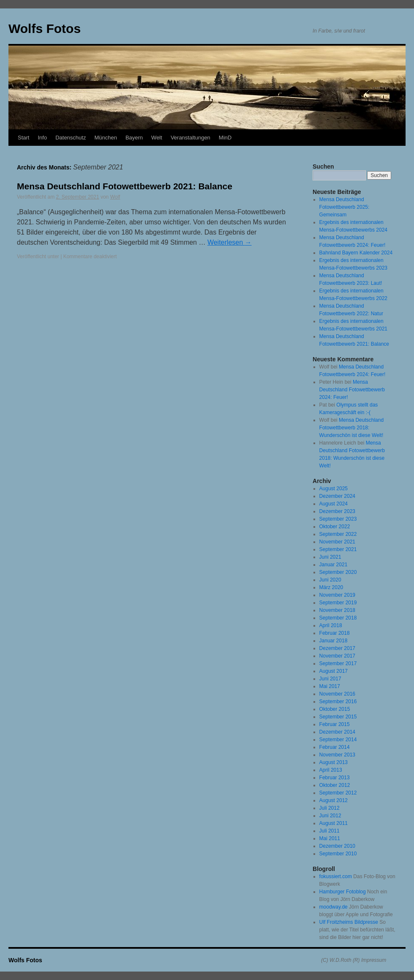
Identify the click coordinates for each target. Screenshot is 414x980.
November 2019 (337, 595)
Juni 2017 (330, 679)
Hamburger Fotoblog (343, 892)
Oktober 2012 (335, 785)
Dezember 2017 (337, 648)
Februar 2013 (335, 778)
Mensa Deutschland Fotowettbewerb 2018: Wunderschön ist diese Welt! (352, 428)
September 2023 (338, 519)
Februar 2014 (335, 747)
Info (42, 138)
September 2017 (338, 663)
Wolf (115, 197)
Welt (157, 138)
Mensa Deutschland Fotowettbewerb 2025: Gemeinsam (345, 207)
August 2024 (334, 504)
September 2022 (338, 534)
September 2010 (338, 854)
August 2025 (334, 489)
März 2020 (331, 587)
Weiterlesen (230, 242)
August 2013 (334, 762)
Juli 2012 (330, 808)
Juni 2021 (330, 557)
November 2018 (337, 610)
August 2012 (334, 800)
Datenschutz (71, 138)
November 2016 (337, 694)
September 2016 (338, 702)
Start (23, 138)
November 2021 (337, 542)
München (105, 138)
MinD (225, 138)
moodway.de (334, 907)
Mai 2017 (330, 686)
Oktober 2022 (335, 527)
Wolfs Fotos (45, 29)
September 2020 (338, 572)
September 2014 (338, 740)
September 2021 (338, 549)
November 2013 (337, 755)
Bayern (134, 138)
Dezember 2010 (337, 846)
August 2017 (334, 671)
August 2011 (334, 823)
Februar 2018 (335, 633)
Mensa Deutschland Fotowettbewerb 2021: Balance (125, 186)
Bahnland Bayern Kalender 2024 (356, 253)
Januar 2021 (334, 565)
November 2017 (337, 656)
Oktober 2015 (335, 709)
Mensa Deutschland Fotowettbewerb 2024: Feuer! (352, 390)
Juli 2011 (330, 831)
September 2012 (338, 793)
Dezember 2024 (337, 496)
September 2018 (338, 618)
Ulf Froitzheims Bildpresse (349, 922)
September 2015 (338, 717)
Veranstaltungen (191, 138)
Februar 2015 (335, 724)
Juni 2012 (330, 816)
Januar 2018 (334, 641)
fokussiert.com (336, 876)
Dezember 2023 (337, 511)
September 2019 (338, 603)
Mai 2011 (330, 838)
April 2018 (331, 625)
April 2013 (331, 770)
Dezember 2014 (337, 732)
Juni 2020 (330, 580)
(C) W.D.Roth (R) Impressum (354, 960)
